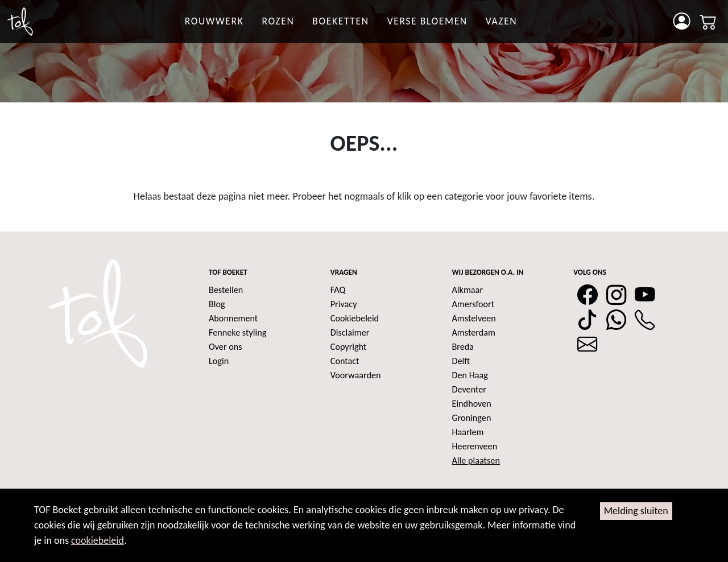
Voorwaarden (356, 375)
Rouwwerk (214, 21)
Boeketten (340, 21)
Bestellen (226, 290)
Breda (463, 347)
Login (219, 361)
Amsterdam (474, 332)
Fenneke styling (237, 332)
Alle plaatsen (476, 460)
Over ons (226, 347)
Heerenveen (475, 446)
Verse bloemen (427, 21)
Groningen (472, 418)
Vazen (502, 21)
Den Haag (470, 375)
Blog (217, 304)
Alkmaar (468, 290)
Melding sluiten (636, 511)
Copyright (349, 347)
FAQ (338, 290)
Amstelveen (474, 318)
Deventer (469, 389)
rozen (278, 21)
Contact (345, 361)
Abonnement (233, 318)
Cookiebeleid (355, 318)
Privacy (344, 304)
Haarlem (468, 432)
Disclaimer (350, 332)
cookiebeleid (98, 540)
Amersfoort (473, 304)
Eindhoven (472, 404)
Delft (461, 361)
